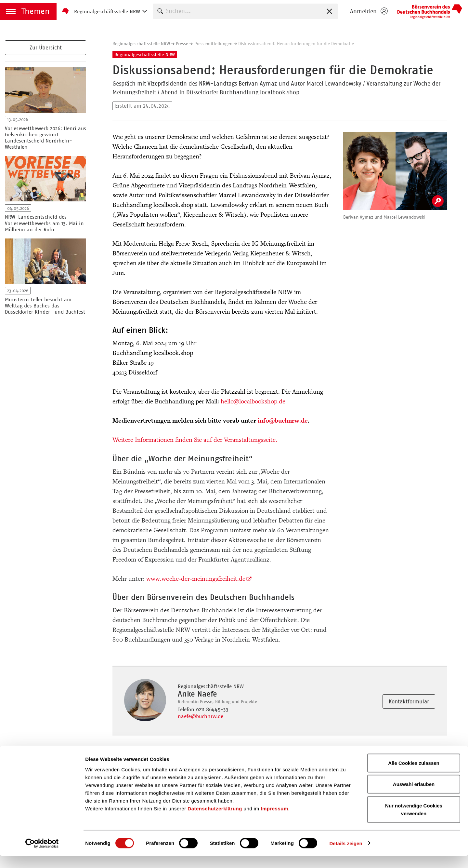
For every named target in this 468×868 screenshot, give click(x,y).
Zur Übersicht (46, 47)
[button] (28, 11)
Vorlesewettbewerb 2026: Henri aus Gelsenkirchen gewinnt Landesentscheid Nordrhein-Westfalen (45, 138)
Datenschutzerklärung (215, 820)
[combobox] (245, 11)
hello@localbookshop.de (253, 401)
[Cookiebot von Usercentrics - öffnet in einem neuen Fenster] (42, 855)
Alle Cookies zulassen (414, 775)
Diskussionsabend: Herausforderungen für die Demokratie (296, 44)
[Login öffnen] (369, 11)
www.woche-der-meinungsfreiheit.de (196, 579)
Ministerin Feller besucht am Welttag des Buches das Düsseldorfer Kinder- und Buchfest (45, 306)
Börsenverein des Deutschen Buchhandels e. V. (430, 11)
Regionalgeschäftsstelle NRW (141, 44)
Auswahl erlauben (414, 796)
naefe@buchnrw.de (201, 716)
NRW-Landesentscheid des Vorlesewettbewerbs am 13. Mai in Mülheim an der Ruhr (44, 223)
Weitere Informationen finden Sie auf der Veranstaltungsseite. (195, 440)
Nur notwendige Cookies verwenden (414, 821)
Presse (182, 44)
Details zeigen (346, 855)
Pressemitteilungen (213, 44)
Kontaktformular (409, 701)
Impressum (274, 820)
